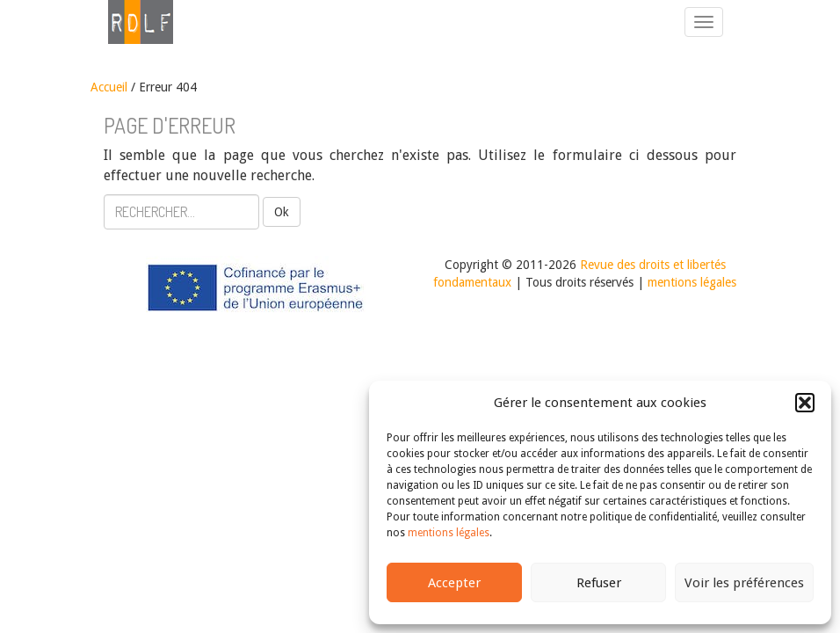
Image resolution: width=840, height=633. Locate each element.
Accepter (454, 583)
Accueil (109, 87)
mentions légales (449, 533)
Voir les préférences (744, 583)
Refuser (599, 583)
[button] (805, 403)
